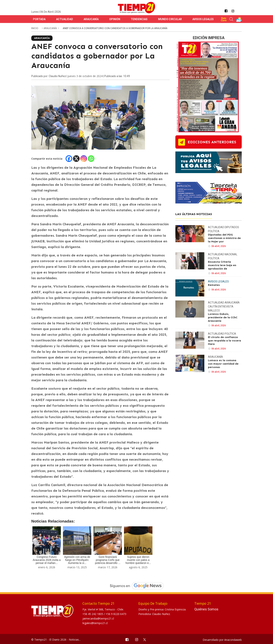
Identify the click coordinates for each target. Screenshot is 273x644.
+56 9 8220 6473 (116, 614)
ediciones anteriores (212, 142)
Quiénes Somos (206, 609)
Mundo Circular (170, 19)
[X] (76, 159)
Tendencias (139, 19)
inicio (35, 28)
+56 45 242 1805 (93, 614)
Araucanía (91, 19)
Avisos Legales (203, 19)
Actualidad (65, 19)
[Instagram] (84, 159)
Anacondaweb (233, 640)
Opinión (115, 19)
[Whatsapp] (91, 159)
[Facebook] (69, 159)
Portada (39, 19)
